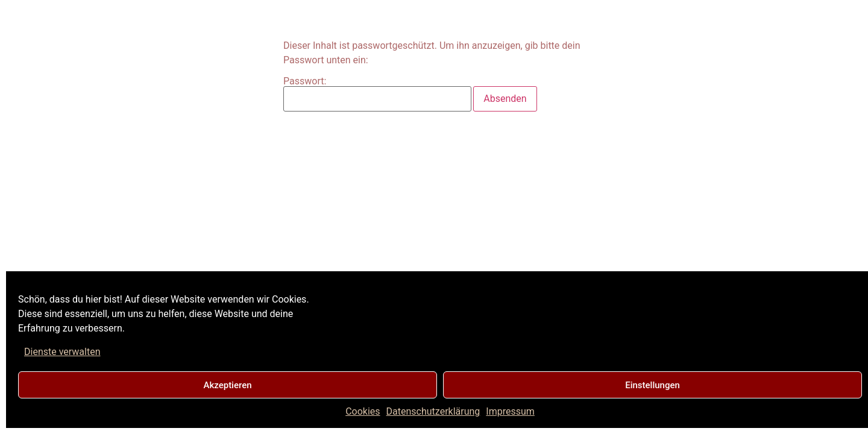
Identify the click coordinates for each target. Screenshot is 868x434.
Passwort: (377, 94)
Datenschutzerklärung (433, 411)
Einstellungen (653, 385)
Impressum (510, 411)
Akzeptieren (227, 385)
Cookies (363, 411)
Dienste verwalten (62, 352)
